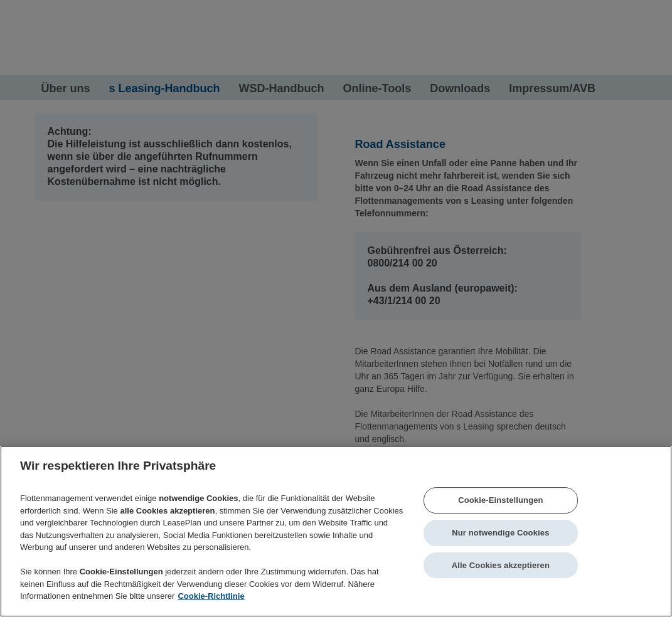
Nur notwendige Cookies (500, 533)
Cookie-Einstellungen (501, 501)
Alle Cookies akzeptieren (501, 565)
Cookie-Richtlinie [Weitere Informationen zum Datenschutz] (211, 596)
